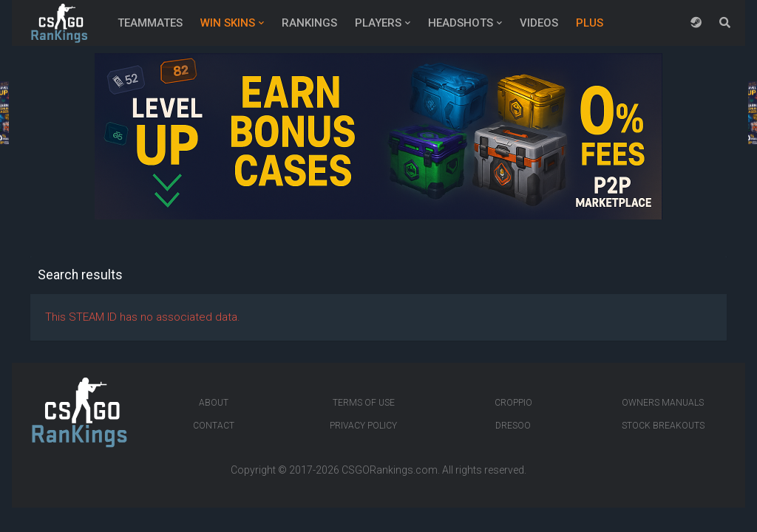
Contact (214, 426)
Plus (590, 23)
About (214, 403)
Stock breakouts (663, 426)
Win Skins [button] (228, 23)
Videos (539, 23)
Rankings (309, 23)
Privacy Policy (363, 426)
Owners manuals (663, 403)
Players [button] (378, 23)
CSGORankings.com (390, 470)
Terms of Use (364, 403)
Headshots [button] (461, 23)
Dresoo (513, 426)
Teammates (150, 23)
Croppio (513, 403)
